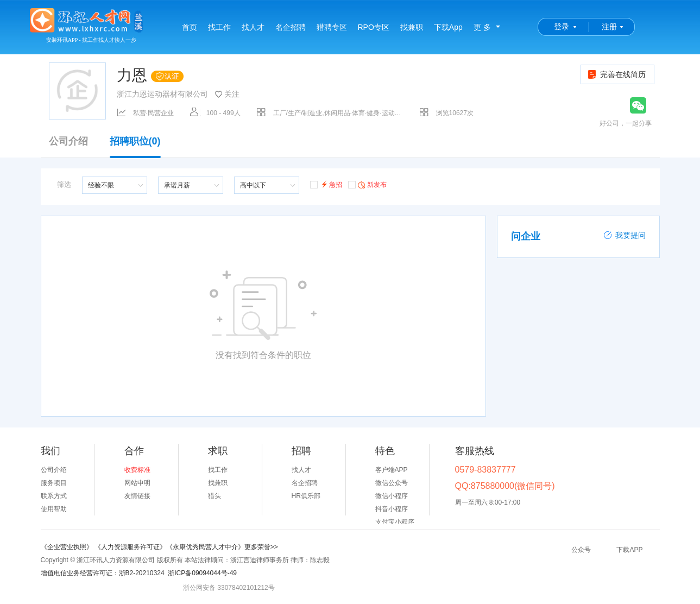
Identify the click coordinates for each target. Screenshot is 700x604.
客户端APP (392, 470)
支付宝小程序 (395, 522)
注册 (609, 27)
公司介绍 (68, 141)
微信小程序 (392, 496)
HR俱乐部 (306, 496)
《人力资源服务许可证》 (130, 547)
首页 (190, 27)
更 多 (482, 27)
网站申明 (137, 483)
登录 (562, 27)
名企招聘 (291, 27)
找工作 (219, 27)
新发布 (367, 184)
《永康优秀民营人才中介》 (205, 547)
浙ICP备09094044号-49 (202, 573)
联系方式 (54, 496)
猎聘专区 (332, 27)
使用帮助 (54, 509)
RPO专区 (374, 27)
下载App (448, 27)
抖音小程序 (392, 509)
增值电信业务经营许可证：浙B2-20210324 (103, 573)
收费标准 (137, 470)
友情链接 (137, 496)
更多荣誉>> (261, 547)
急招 (326, 184)
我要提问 (625, 235)
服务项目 (54, 483)
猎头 (215, 496)
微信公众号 (392, 483)
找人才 (253, 27)
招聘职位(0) (135, 147)
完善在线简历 (616, 74)
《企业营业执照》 (68, 547)
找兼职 (412, 27)
